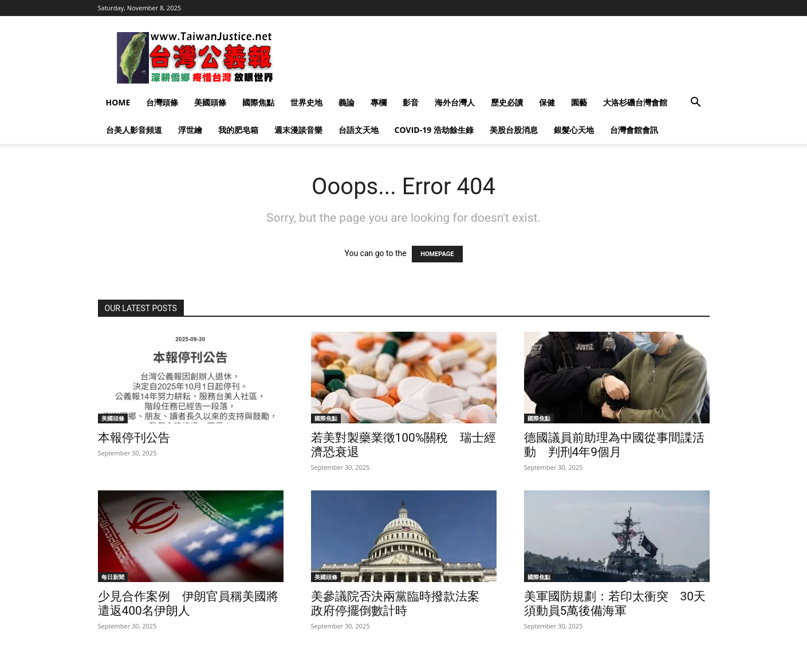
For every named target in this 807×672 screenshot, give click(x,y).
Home (118, 102)
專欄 (379, 102)
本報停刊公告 (134, 438)
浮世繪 (190, 130)
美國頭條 (210, 102)
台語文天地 (359, 130)
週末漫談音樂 (298, 130)
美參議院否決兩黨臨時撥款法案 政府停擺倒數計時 (401, 604)
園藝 (579, 102)
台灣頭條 (162, 102)
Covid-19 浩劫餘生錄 (434, 130)
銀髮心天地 (574, 130)
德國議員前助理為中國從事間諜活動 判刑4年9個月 (614, 445)
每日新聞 (113, 577)
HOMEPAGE (437, 254)
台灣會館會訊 (634, 130)
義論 (347, 102)
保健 (547, 102)
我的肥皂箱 (238, 130)
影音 (411, 102)
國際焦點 (258, 102)
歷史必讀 (507, 102)
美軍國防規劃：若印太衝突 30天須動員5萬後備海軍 (615, 604)
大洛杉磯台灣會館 (635, 102)
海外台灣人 (455, 102)
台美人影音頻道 (134, 130)
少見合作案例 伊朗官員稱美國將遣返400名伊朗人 (188, 604)
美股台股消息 (514, 130)
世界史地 (306, 102)
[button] (696, 103)
